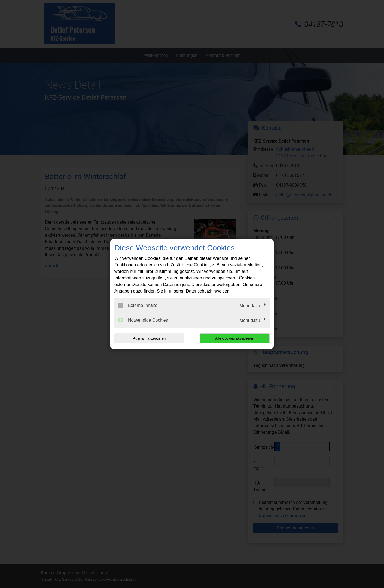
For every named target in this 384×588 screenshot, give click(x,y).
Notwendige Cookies (143, 320)
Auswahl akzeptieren (149, 338)
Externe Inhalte (138, 305)
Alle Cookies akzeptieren (235, 338)
